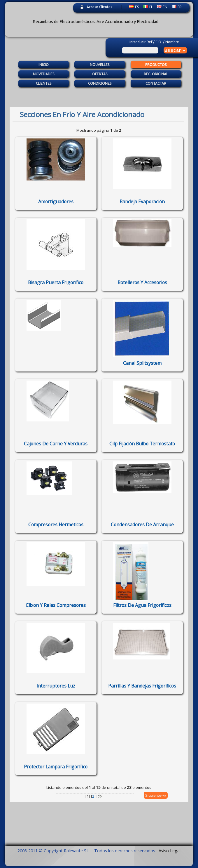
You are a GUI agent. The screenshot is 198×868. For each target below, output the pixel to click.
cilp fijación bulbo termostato (142, 444)
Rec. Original (156, 74)
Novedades (44, 74)
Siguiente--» (156, 795)
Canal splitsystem (142, 363)
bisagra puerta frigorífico (56, 282)
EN (162, 7)
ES (134, 7)
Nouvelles (100, 65)
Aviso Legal (170, 851)
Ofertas (100, 74)
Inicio (44, 65)
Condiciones (100, 84)
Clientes (44, 84)
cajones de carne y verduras (56, 444)
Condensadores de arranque (142, 525)
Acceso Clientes (99, 7)
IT (148, 7)
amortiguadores (56, 202)
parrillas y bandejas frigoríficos (142, 686)
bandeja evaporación (142, 202)
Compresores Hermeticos (56, 525)
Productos (156, 65)
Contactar (156, 84)
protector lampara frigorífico (56, 767)
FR (177, 7)
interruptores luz (56, 686)
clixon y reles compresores (56, 605)
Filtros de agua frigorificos (142, 605)
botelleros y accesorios (142, 282)
